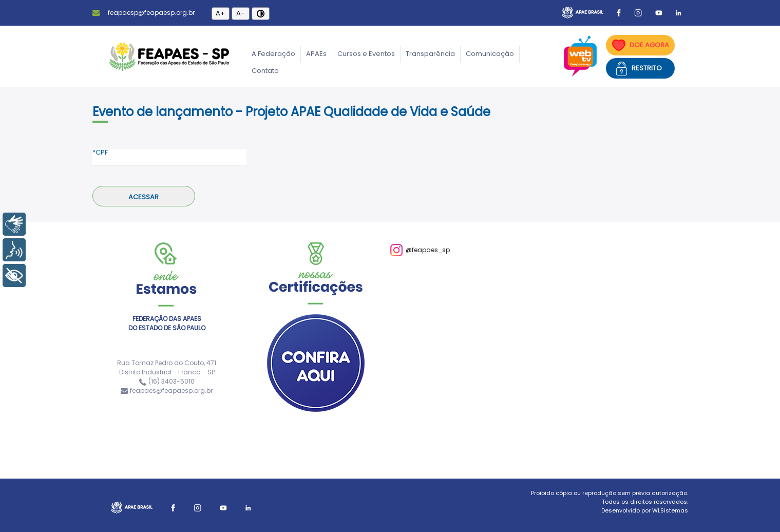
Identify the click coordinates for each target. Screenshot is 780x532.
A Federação (273, 54)
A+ (220, 13)
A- (240, 13)
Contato (265, 71)
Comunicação (490, 54)
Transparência (430, 54)
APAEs (316, 54)
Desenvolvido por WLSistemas (645, 510)
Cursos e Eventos (366, 54)
